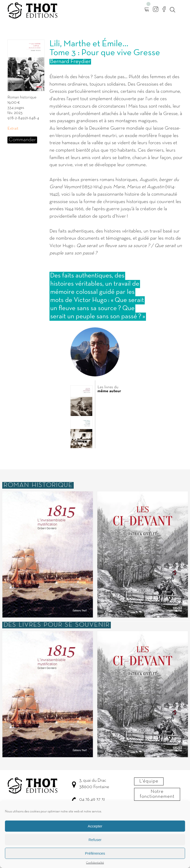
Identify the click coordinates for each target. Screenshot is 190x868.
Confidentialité (95, 866)
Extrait (13, 129)
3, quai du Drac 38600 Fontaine (94, 784)
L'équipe (149, 781)
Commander (22, 140)
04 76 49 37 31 (92, 800)
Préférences (95, 857)
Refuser (95, 843)
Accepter (95, 829)
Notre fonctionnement (157, 794)
